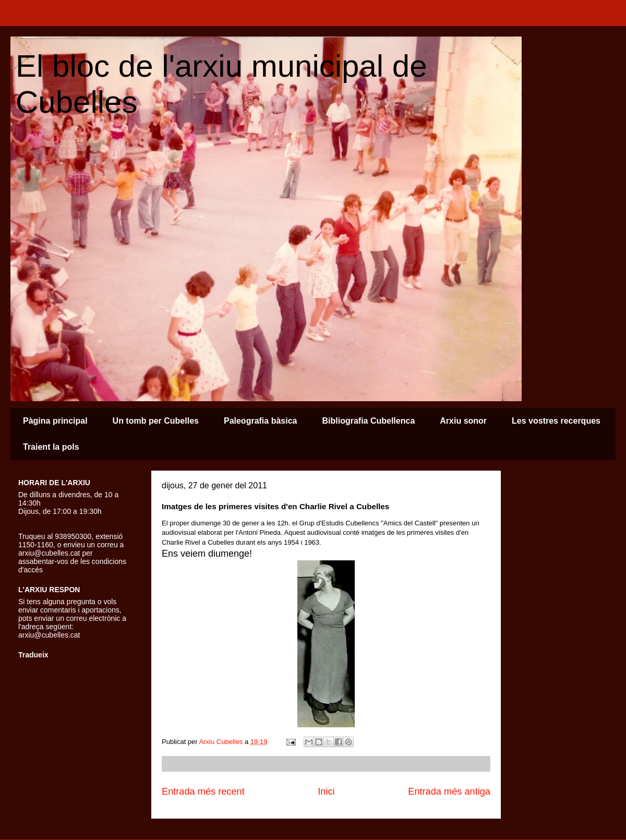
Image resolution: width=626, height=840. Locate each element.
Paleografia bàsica (261, 421)
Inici (326, 791)
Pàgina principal (55, 421)
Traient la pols (51, 447)
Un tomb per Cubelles (156, 421)
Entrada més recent (203, 791)
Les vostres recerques (556, 421)
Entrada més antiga (449, 791)
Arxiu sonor (463, 421)
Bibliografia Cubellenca (368, 421)
